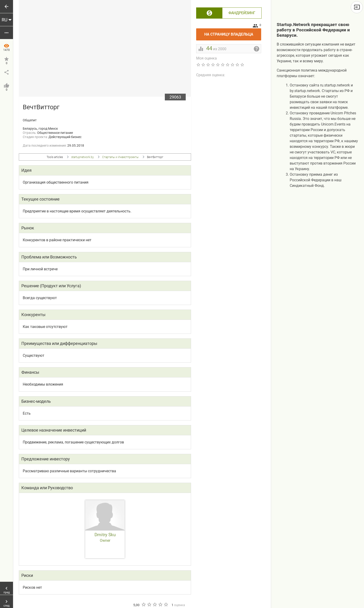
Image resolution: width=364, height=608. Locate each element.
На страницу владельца (233, 32)
